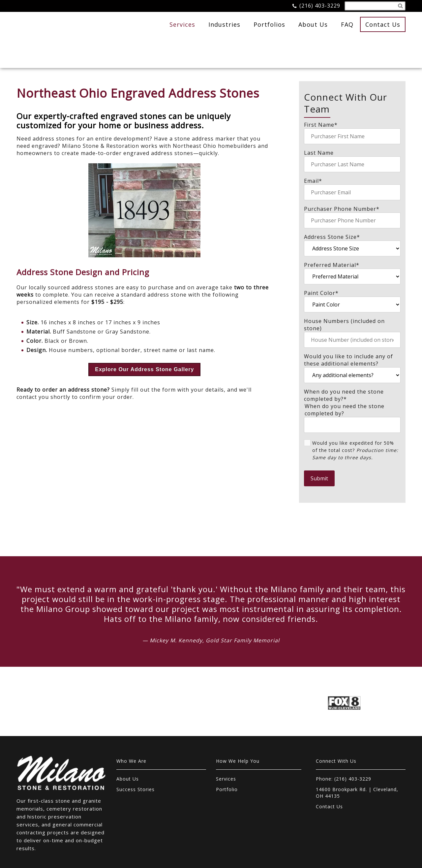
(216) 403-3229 (320, 6)
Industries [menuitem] (224, 24)
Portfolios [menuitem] (269, 24)
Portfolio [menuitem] (227, 762)
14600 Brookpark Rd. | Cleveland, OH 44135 (357, 765)
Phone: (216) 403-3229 (344, 751)
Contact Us (383, 24)
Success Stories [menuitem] (136, 762)
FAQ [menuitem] (347, 24)
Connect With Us (336, 734)
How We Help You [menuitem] (238, 734)
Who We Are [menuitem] (131, 734)
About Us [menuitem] (313, 24)
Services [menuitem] (182, 24)
